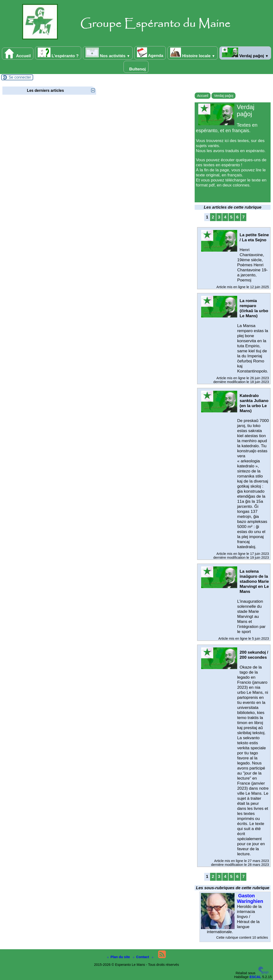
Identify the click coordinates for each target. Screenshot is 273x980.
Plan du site (119, 957)
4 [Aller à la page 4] (225, 217)
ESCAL (255, 977)
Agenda (150, 53)
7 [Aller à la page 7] (243, 217)
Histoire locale (193, 53)
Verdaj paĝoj (245, 53)
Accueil (18, 54)
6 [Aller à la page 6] (237, 217)
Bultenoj (136, 67)
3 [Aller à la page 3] (219, 217)
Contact (142, 957)
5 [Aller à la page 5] (231, 217)
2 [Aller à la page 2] (213, 217)
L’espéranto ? (58, 53)
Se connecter (20, 77)
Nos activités (108, 53)
